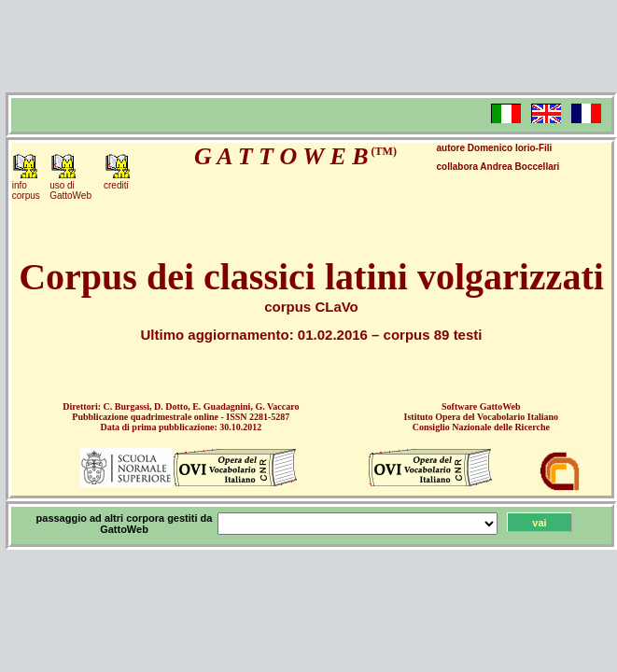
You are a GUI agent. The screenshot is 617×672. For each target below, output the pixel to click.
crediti (116, 185)
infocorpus (26, 190)
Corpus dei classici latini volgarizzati (311, 277)
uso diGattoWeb (70, 190)
